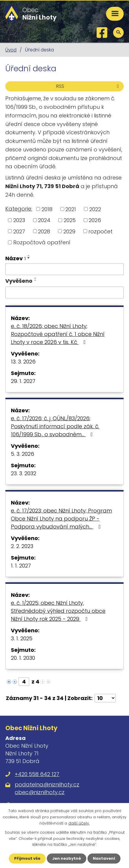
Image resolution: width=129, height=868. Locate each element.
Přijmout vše (27, 858)
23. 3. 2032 (24, 473)
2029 (69, 231)
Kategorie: (19, 209)
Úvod (11, 50)
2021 (71, 209)
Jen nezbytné (67, 858)
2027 (19, 231)
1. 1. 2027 (21, 566)
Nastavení (104, 858)
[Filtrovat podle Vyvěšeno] (64, 292)
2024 (44, 220)
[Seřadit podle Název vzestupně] (29, 256)
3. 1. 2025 (22, 638)
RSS (89, 86)
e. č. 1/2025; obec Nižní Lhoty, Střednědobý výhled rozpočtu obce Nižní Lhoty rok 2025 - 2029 (58, 611)
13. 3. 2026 (23, 362)
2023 (19, 220)
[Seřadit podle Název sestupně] (29, 258)
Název (15, 258)
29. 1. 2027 (23, 381)
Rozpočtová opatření (42, 242)
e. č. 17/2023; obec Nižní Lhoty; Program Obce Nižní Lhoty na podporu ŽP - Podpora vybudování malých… (61, 519)
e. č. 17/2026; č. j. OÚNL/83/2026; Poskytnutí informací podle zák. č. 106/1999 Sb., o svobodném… (55, 426)
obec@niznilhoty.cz (40, 792)
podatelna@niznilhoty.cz (47, 784)
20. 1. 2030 (23, 658)
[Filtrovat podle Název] (64, 269)
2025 (70, 220)
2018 (47, 209)
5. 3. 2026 (23, 454)
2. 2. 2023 (22, 546)
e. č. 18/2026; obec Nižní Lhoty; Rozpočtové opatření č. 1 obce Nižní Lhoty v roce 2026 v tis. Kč (58, 334)
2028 (44, 231)
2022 (95, 209)
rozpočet (100, 231)
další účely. (79, 823)
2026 (95, 220)
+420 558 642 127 (37, 774)
